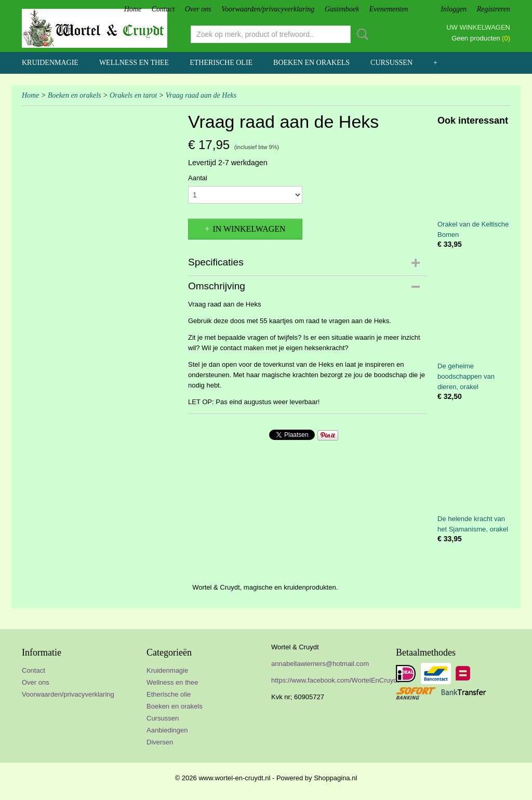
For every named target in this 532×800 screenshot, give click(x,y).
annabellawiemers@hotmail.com (320, 664)
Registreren (494, 9)
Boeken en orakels (311, 63)
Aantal (198, 178)
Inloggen (454, 9)
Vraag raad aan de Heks (201, 95)
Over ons (198, 9)
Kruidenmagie (50, 63)
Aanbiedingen (167, 730)
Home (133, 9)
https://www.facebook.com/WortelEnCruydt (335, 680)
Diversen (160, 742)
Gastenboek (342, 9)
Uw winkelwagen (478, 27)
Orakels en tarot (133, 95)
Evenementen (389, 9)
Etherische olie (221, 63)
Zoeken (361, 34)
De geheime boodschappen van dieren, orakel (466, 376)
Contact (163, 9)
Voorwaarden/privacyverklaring (268, 9)
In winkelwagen (249, 229)
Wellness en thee (134, 63)
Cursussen (391, 63)
